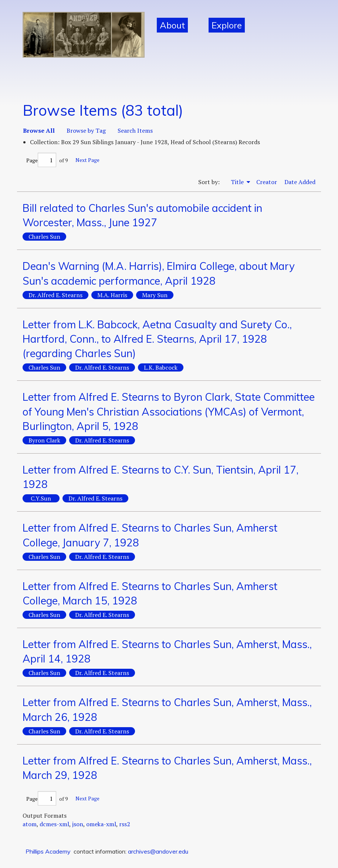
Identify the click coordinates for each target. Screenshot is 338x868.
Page (41, 160)
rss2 (125, 824)
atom (30, 824)
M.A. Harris (112, 295)
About (172, 25)
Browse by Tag (86, 130)
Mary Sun (155, 295)
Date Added (300, 182)
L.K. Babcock (161, 367)
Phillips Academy (48, 851)
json (78, 824)
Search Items (135, 130)
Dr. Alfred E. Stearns (55, 295)
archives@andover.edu (158, 851)
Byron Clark (44, 440)
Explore (227, 25)
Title (238, 182)
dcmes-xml (54, 824)
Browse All (39, 130)
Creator (267, 182)
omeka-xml (101, 824)
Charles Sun (44, 237)
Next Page (87, 160)
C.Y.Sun (41, 498)
